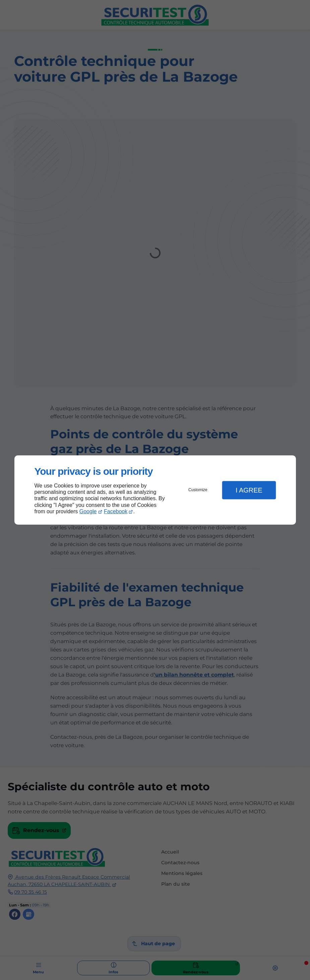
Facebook (116, 511)
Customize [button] (198, 490)
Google (88, 511)
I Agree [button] (249, 490)
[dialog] (155, 490)
